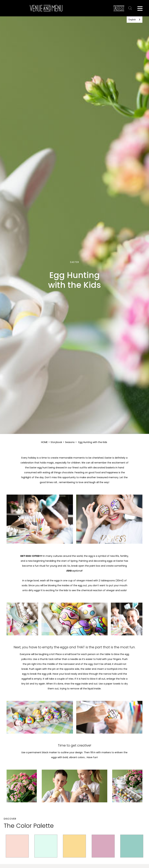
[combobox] (135, 20)
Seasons (70, 442)
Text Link (131, 8)
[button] (140, 8)
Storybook (56, 442)
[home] (46, 8)
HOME (44, 442)
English (132, 20)
